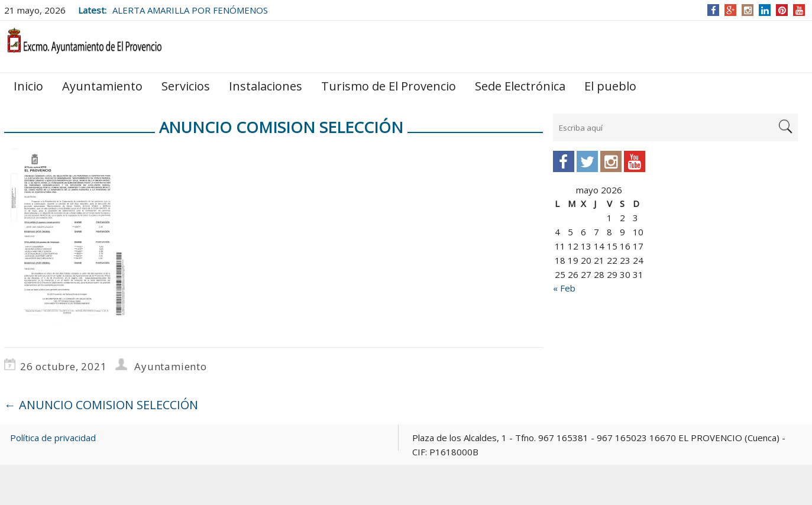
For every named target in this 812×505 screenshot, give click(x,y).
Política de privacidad (53, 438)
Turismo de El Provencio (389, 86)
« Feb (564, 288)
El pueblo (610, 86)
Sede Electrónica (520, 86)
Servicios (186, 86)
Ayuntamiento (102, 86)
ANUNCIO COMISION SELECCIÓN (101, 405)
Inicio (28, 86)
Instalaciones (266, 86)
